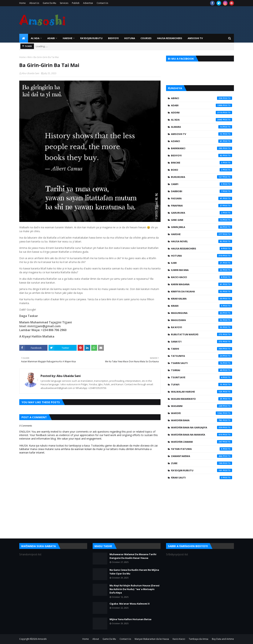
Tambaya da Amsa (199, 639)
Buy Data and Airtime (223, 639)
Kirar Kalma (202, 299)
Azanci (202, 141)
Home (22, 3)
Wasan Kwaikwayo (202, 399)
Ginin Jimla (202, 227)
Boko (202, 170)
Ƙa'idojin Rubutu (202, 470)
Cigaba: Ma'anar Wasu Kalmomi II (130, 604)
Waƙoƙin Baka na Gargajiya (202, 427)
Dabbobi (202, 191)
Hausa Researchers (202, 248)
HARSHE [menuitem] (68, 38)
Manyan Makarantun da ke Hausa (152, 639)
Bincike (202, 163)
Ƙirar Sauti (202, 478)
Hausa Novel (202, 241)
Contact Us (102, 3)
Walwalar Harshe (202, 392)
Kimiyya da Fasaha (202, 291)
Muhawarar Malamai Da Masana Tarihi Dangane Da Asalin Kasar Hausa (133, 556)
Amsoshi (42, 639)
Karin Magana (202, 284)
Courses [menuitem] (146, 38)
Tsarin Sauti (202, 363)
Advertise (88, 3)
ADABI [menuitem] (51, 38)
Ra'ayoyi (202, 327)
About (96, 639)
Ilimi (30, 57)
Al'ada (202, 120)
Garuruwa (202, 213)
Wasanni (202, 406)
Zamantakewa (202, 456)
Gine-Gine (202, 220)
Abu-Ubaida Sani (31, 73)
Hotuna (202, 256)
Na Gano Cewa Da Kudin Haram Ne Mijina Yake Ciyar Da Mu (134, 572)
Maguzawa (202, 320)
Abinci (202, 98)
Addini (202, 113)
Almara (202, 127)
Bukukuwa (202, 177)
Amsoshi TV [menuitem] (195, 38)
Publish (76, 3)
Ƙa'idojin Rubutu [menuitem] (91, 38)
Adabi (202, 105)
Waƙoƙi (202, 413)
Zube (202, 463)
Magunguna (202, 313)
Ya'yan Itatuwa (202, 449)
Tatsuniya (202, 356)
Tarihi (202, 349)
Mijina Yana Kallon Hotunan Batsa (130, 619)
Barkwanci (202, 148)
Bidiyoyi (202, 155)
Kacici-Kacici (202, 277)
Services (64, 3)
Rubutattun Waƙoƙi (202, 334)
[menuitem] (24, 38)
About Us (34, 3)
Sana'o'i (202, 342)
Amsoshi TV (202, 134)
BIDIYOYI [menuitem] (113, 38)
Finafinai (202, 206)
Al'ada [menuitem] (35, 38)
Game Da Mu (49, 3)
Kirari (202, 306)
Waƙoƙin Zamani (202, 442)
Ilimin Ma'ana (202, 270)
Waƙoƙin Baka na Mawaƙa (202, 435)
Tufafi (202, 384)
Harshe (202, 234)
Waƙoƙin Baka (202, 420)
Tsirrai (202, 370)
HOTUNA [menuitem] (130, 38)
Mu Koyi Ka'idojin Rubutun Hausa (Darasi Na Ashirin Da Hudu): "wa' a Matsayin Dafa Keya (134, 589)
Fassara (202, 198)
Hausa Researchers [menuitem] (170, 38)
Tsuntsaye (202, 377)
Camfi (202, 184)
